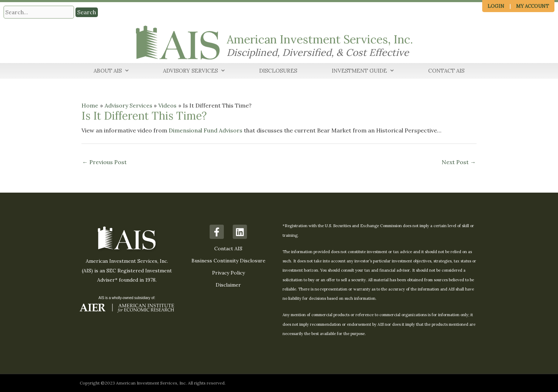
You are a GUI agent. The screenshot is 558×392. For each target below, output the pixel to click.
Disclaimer (228, 285)
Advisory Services (194, 71)
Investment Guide (363, 71)
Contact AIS (446, 71)
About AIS (111, 71)
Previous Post (104, 162)
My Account (533, 6)
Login (496, 6)
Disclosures (278, 71)
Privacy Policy (228, 273)
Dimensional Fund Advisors (206, 130)
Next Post (459, 162)
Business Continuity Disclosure (228, 261)
